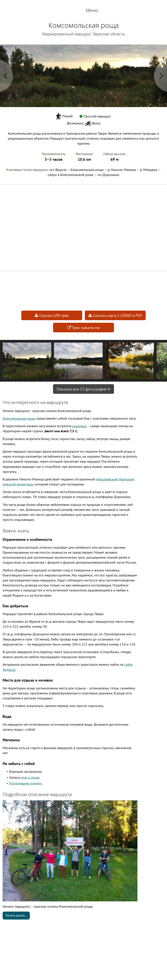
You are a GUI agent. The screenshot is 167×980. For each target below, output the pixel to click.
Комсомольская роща (19, 418)
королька (79, 426)
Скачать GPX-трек (52, 315)
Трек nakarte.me (83, 328)
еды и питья (30, 777)
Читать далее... (16, 915)
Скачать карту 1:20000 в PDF (115, 315)
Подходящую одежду (25, 783)
